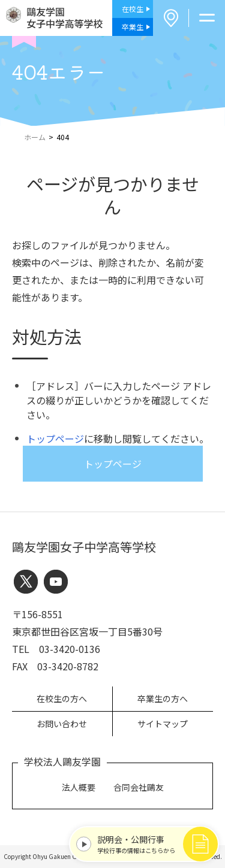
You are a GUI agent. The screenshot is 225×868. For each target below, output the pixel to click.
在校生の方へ (62, 698)
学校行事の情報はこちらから (154, 844)
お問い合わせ (62, 724)
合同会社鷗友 (139, 787)
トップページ (55, 438)
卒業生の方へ (163, 698)
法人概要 (79, 787)
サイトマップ (163, 724)
